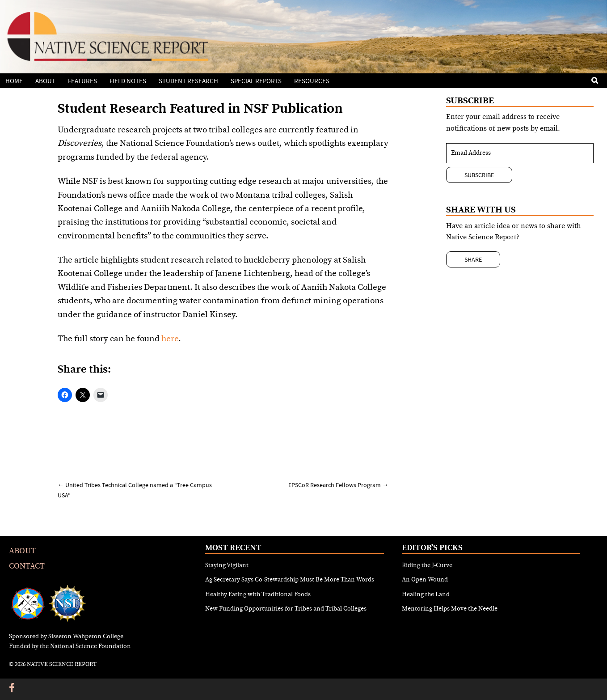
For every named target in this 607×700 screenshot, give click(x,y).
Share (473, 259)
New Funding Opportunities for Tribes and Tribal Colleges (286, 609)
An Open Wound (425, 580)
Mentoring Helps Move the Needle (450, 609)
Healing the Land (426, 594)
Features (82, 81)
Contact (27, 566)
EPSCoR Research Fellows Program (338, 485)
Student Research (188, 81)
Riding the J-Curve (427, 565)
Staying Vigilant (227, 565)
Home (14, 81)
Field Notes (128, 81)
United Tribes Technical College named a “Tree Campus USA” (135, 490)
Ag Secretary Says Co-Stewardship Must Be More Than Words (290, 580)
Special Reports (256, 81)
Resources (312, 81)
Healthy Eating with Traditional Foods (258, 594)
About (45, 81)
